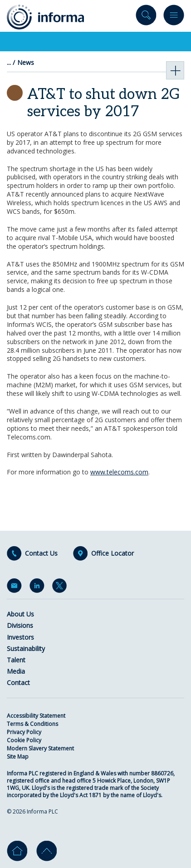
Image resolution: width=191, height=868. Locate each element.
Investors (20, 637)
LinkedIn (39, 587)
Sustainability (26, 649)
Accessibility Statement (36, 716)
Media (16, 671)
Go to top (47, 851)
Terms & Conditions (32, 724)
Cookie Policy (24, 740)
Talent (16, 660)
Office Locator (113, 553)
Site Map (18, 757)
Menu (174, 17)
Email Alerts (16, 587)
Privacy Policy (24, 732)
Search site (146, 17)
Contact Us (41, 553)
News (26, 63)
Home (17, 851)
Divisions (20, 625)
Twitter (61, 587)
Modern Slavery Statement (40, 748)
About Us (20, 614)
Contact (18, 683)
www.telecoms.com (119, 472)
